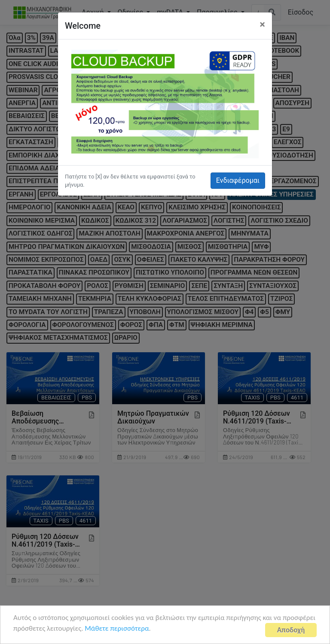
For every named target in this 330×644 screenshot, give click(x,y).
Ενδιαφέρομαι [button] (238, 180)
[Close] (262, 24)
